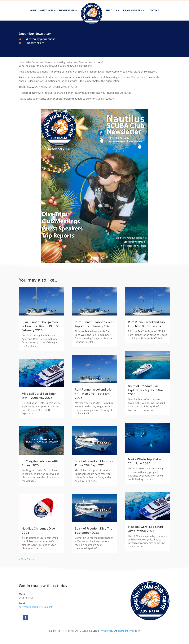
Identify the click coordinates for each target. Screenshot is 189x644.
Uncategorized (35, 43)
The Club (111, 10)
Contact (154, 10)
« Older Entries (26, 559)
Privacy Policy (106, 631)
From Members (132, 10)
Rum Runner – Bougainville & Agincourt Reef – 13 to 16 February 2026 (40, 326)
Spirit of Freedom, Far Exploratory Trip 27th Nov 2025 (146, 390)
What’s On (46, 10)
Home (33, 10)
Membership (67, 10)
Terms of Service (126, 631)
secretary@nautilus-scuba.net (36, 607)
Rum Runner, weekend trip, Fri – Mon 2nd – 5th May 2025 (94, 394)
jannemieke (48, 39)
